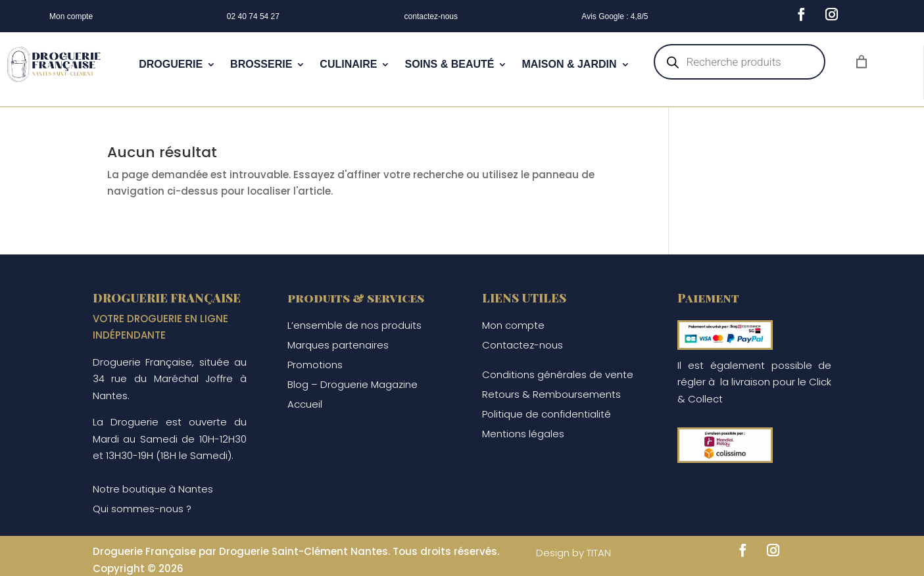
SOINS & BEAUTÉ (449, 64)
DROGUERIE (171, 64)
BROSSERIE (261, 64)
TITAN (599, 553)
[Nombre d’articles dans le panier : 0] (862, 62)
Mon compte (71, 16)
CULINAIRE (348, 64)
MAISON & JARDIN (569, 64)
